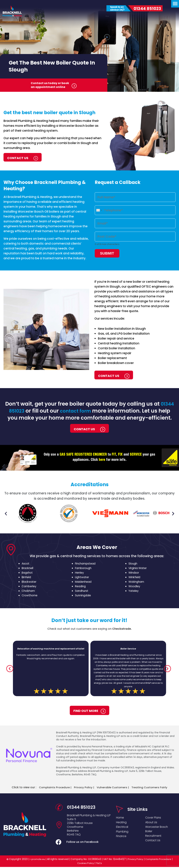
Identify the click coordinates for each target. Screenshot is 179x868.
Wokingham (137, 582)
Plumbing (123, 833)
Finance (122, 838)
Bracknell (28, 569)
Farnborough (84, 569)
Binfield (27, 578)
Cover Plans (154, 817)
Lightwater (82, 578)
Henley (80, 573)
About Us (152, 823)
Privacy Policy (135, 860)
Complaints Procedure (159, 860)
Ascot (26, 564)
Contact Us (153, 843)
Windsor (134, 573)
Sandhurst (82, 592)
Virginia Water (138, 569)
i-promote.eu (36, 860)
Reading (80, 587)
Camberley (29, 587)
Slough (133, 564)
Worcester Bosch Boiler (158, 830)
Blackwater (30, 582)
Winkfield (135, 578)
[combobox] (99, 209)
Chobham (29, 592)
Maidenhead (83, 582)
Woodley (135, 587)
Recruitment (154, 838)
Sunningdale (83, 596)
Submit (107, 251)
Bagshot (27, 573)
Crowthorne (30, 596)
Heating (122, 823)
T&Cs (99, 864)
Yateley (134, 592)
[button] (6, 514)
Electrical (123, 828)
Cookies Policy (85, 864)
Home (121, 817)
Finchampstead (86, 564)
